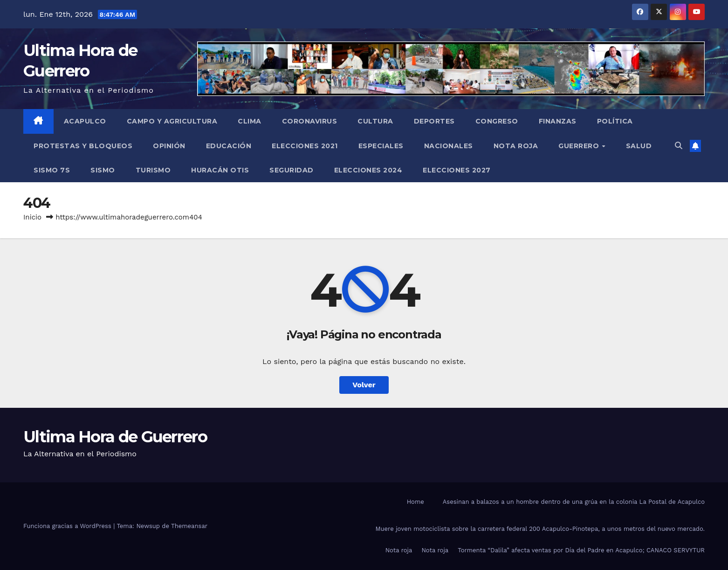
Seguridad (292, 170)
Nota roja (516, 146)
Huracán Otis (220, 170)
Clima (250, 121)
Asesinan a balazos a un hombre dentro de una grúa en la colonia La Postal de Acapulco (574, 502)
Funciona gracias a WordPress (68, 526)
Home (416, 502)
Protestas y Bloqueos (83, 146)
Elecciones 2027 (457, 170)
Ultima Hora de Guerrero (115, 437)
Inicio (32, 217)
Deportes (434, 121)
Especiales (381, 146)
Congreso (497, 121)
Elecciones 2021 (305, 146)
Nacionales (449, 146)
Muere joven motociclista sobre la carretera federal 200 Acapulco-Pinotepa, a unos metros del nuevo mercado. (540, 529)
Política (615, 121)
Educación (229, 146)
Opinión (169, 146)
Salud (639, 146)
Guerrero (580, 146)
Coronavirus (310, 121)
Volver (364, 385)
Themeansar (189, 526)
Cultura (375, 121)
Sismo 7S (52, 170)
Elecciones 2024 (368, 170)
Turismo (153, 170)
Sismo (103, 170)
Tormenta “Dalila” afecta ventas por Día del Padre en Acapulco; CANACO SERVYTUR (581, 550)
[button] (679, 146)
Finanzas (558, 121)
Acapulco (85, 121)
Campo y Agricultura (172, 121)
